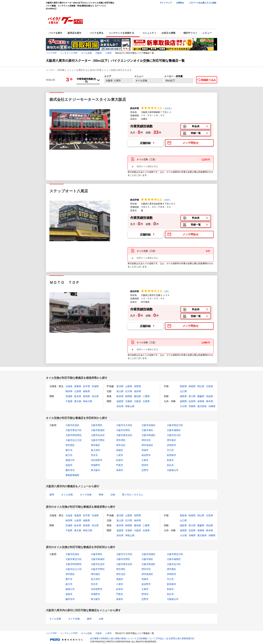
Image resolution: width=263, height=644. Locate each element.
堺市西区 (70, 445)
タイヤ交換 (86, 495)
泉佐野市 (146, 455)
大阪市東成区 (98, 430)
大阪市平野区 (98, 440)
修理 (52, 495)
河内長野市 (97, 460)
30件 (167, 200)
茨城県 (69, 396)
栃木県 (78, 396)
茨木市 (94, 455)
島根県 (192, 386)
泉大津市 (95, 450)
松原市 (120, 460)
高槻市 (120, 450)
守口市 (170, 450)
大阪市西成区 (148, 435)
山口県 (183, 391)
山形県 (78, 391)
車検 (101, 495)
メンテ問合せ (191, 143)
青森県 (78, 386)
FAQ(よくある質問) (166, 638)
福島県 (86, 391)
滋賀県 (120, 401)
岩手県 (86, 386)
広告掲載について (147, 638)
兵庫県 (146, 401)
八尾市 (108, 53)
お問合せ (180, 3)
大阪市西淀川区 (175, 425)
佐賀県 (192, 401)
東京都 (78, 401)
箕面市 (69, 465)
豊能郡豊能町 (72, 475)
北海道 (69, 386)
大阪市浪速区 (148, 425)
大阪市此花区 (72, 425)
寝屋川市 (70, 460)
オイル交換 (86, 53)
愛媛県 (201, 396)
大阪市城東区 (174, 430)
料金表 (196, 126)
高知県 (210, 396)
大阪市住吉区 (98, 435)
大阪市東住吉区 (124, 435)
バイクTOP (51, 53)
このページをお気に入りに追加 (203, 3)
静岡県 (129, 396)
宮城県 (95, 386)
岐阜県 (120, 396)
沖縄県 (212, 406)
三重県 (146, 396)
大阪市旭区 (147, 430)
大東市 (145, 460)
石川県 (129, 391)
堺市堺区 (121, 440)
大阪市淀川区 (174, 435)
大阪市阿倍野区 (74, 435)
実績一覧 (196, 133)
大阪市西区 (97, 425)
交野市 (145, 470)
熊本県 (210, 401)
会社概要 (94, 638)
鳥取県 (183, 386)
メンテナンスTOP (69, 53)
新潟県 (120, 386)
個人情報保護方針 (186, 638)
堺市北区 (121, 445)
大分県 (183, 406)
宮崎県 (192, 406)
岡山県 (201, 386)
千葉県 (69, 401)
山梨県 (129, 386)
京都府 (129, 401)
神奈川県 (88, 401)
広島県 (210, 386)
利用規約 (105, 638)
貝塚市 (145, 450)
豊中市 (69, 450)
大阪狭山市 (173, 470)
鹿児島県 (202, 406)
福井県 (137, 391)
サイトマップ (166, 3)
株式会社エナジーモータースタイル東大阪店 (88, 99)
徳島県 (183, 396)
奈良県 (120, 406)
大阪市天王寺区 (124, 425)
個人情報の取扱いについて (124, 638)
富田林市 (171, 455)
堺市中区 (146, 440)
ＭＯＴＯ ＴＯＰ (64, 282)
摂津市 (145, 465)
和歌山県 (130, 406)
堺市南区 (95, 445)
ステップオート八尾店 (69, 191)
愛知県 (137, 396)
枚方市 (69, 455)
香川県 (192, 396)
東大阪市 (95, 470)
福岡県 (183, 401)
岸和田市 (171, 445)
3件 (167, 291)
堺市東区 (171, 440)
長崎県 (201, 401)
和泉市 (170, 460)
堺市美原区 (147, 445)
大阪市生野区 (123, 430)
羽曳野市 (95, 465)
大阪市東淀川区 (74, 430)
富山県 (120, 391)
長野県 (137, 386)
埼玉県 (95, 396)
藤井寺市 (70, 470)
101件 (168, 108)
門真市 (120, 465)
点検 (113, 495)
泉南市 (120, 470)
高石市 (170, 465)
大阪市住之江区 (74, 440)
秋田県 (69, 391)
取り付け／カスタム (133, 495)
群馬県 (86, 396)
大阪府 (98, 53)
